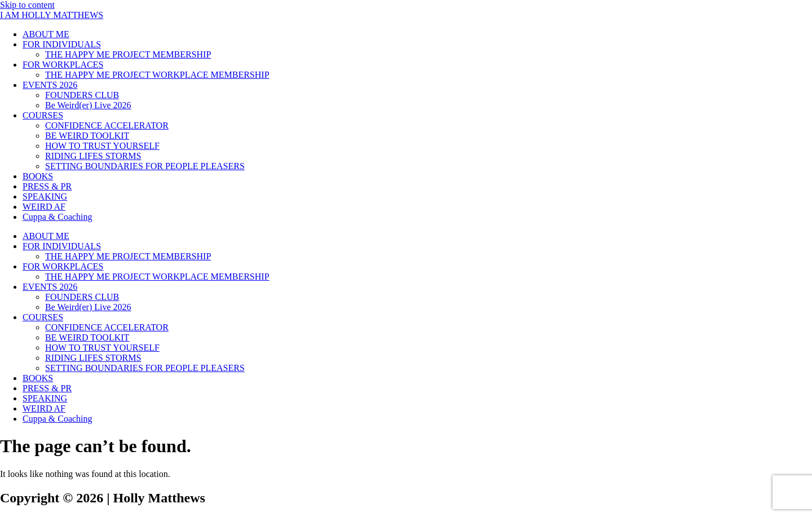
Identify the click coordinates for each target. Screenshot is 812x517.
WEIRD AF (44, 207)
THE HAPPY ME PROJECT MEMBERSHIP (128, 54)
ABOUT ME (46, 34)
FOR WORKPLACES (63, 65)
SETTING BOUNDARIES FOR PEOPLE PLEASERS (145, 166)
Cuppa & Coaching (58, 217)
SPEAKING (45, 196)
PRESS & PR (47, 186)
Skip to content (27, 5)
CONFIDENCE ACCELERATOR (107, 125)
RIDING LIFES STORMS (93, 156)
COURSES (43, 115)
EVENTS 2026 (50, 85)
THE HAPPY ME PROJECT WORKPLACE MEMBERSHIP (157, 75)
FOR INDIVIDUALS (62, 44)
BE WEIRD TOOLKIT (87, 136)
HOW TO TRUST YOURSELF (102, 146)
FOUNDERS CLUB (82, 95)
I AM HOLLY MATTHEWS (52, 15)
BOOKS (38, 176)
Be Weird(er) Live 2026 (88, 105)
